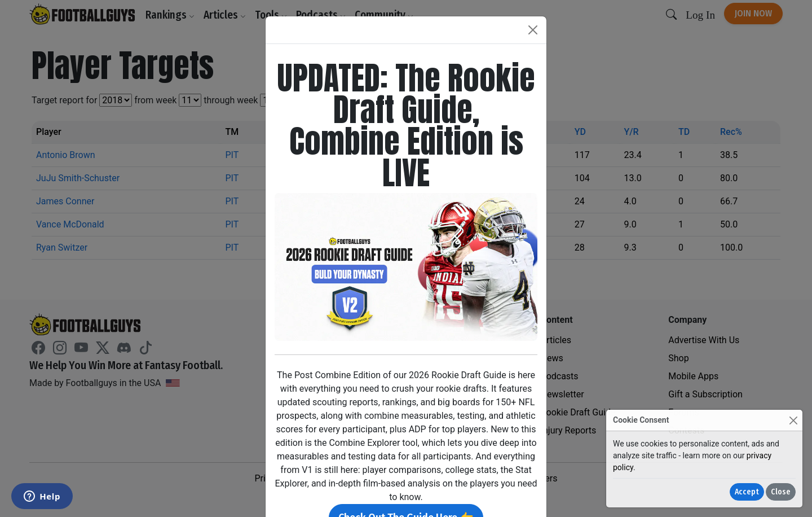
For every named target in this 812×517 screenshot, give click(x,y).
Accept (747, 492)
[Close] (793, 420)
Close (781, 492)
